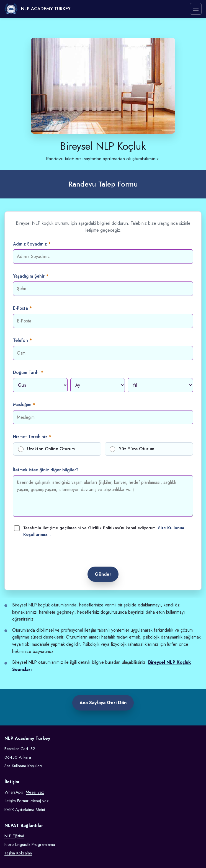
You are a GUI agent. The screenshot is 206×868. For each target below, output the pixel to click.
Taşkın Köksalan (18, 853)
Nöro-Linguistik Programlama (30, 844)
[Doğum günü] (40, 385)
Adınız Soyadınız (30, 244)
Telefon (20, 340)
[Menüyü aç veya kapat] (196, 9)
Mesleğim (22, 405)
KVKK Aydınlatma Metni (25, 810)
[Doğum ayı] (98, 385)
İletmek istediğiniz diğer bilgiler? (46, 470)
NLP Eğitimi (14, 836)
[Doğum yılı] (160, 385)
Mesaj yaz (35, 792)
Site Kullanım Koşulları (23, 766)
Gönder (103, 574)
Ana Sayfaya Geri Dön (103, 703)
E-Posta (20, 308)
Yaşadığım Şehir (29, 276)
